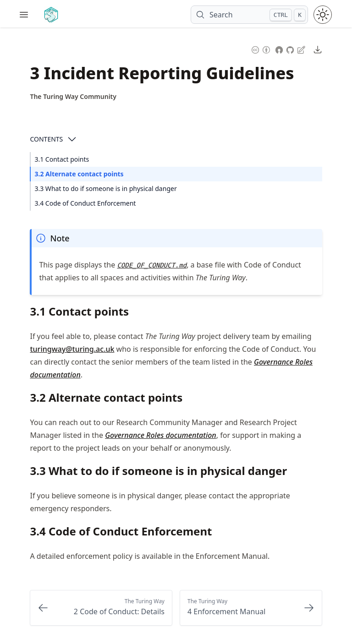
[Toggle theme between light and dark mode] (323, 15)
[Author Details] (73, 97)
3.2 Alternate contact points (79, 174)
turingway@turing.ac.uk (72, 349)
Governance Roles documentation (161, 435)
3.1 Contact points (62, 159)
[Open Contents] (72, 139)
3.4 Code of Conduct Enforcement (85, 203)
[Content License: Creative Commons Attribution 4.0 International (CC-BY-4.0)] (261, 49)
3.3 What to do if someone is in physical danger (105, 188)
